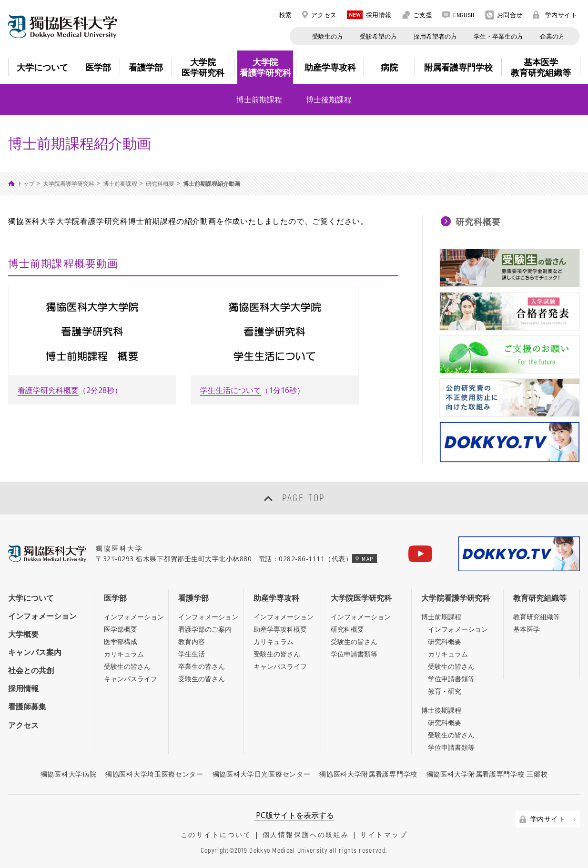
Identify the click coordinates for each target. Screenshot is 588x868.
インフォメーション (42, 616)
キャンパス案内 (35, 652)
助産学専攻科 (276, 598)
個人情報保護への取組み (306, 834)
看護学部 (193, 598)
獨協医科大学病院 (69, 774)
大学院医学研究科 (361, 598)
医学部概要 (121, 629)
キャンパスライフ (131, 679)
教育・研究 (445, 691)
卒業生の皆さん (202, 666)
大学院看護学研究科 (69, 184)
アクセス (319, 15)
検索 (280, 15)
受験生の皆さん (127, 666)
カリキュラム (124, 654)
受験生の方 (328, 36)
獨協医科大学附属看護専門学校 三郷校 (487, 774)
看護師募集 (27, 707)
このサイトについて (216, 834)
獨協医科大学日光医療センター (262, 774)
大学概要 (23, 634)
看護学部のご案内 (205, 629)
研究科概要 (160, 184)
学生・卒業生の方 (498, 36)
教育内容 (192, 641)
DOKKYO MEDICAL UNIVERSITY (62, 26)
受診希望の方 (378, 36)
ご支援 (417, 15)
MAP (364, 559)
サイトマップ (384, 834)
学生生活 (192, 654)
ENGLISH (458, 15)
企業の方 (552, 36)
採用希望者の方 (435, 36)
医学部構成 (121, 641)
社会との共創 (31, 670)
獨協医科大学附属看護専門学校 (368, 774)
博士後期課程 (329, 100)
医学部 (115, 598)
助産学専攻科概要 (280, 629)
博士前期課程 (259, 100)
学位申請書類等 (354, 654)
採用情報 (369, 15)
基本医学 (527, 629)
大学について (31, 598)
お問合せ (504, 15)
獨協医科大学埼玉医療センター (154, 774)
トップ (26, 184)
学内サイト (555, 15)
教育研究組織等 (540, 598)
